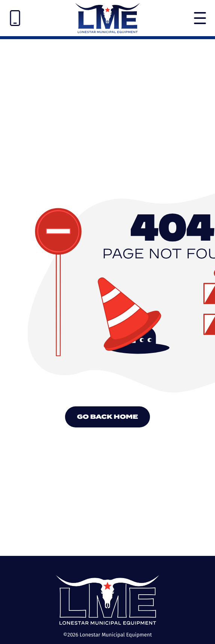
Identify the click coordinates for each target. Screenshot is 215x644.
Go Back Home (108, 417)
